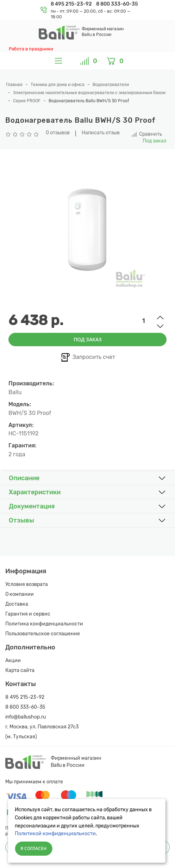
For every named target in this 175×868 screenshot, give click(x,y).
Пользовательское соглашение (43, 634)
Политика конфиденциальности (44, 624)
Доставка (17, 604)
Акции (13, 661)
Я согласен (33, 848)
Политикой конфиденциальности (55, 834)
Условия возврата (27, 584)
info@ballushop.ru (26, 717)
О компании (20, 594)
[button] (87, 478)
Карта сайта (20, 670)
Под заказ (88, 339)
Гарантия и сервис (28, 614)
